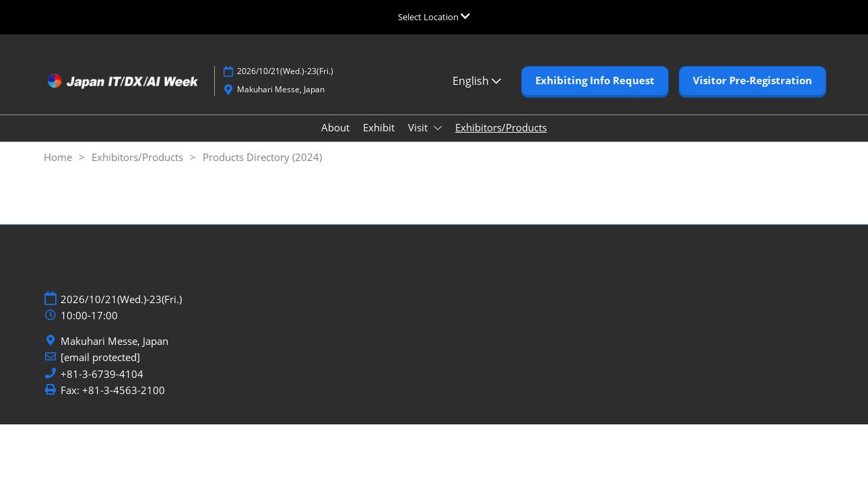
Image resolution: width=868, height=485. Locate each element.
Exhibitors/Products (501, 127)
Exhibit (379, 127)
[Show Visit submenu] (438, 128)
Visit (419, 127)
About (335, 127)
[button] (595, 81)
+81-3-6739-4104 (102, 374)
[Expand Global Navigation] (434, 17)
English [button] (477, 81)
